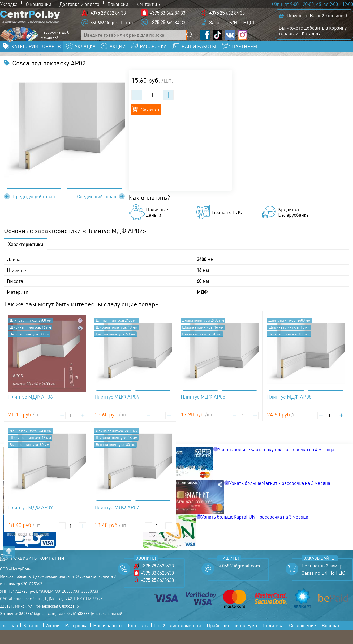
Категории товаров (36, 55)
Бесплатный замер (322, 580)
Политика (273, 640)
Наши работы (108, 640)
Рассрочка (76, 640)
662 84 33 (108, 17)
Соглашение (303, 640)
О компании (38, 4)
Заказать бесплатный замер (314, 55)
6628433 (157, 580)
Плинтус (62, 65)
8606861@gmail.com (112, 27)
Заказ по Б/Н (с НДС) (232, 27)
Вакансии (118, 4)
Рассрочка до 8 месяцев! (55, 39)
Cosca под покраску (136, 65)
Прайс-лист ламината (178, 640)
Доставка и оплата (79, 4)
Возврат (331, 640)
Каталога (312, 37)
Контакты (147, 4)
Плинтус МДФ (93, 65)
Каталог (37, 65)
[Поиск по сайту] (191, 39)
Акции (53, 640)
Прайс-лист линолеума (232, 640)
